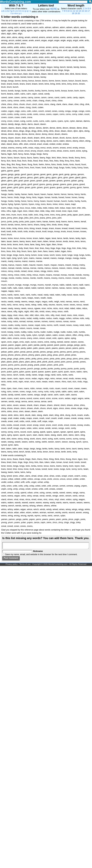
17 (89, 11)
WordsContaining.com (15, 2)
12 (74, 11)
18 (73, 13)
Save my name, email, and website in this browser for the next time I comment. (41, 554)
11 (71, 11)
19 (76, 13)
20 (79, 13)
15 (83, 11)
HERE (53, 9)
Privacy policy (12, 564)
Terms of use (25, 564)
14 (80, 11)
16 (86, 11)
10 (68, 11)
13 (77, 11)
